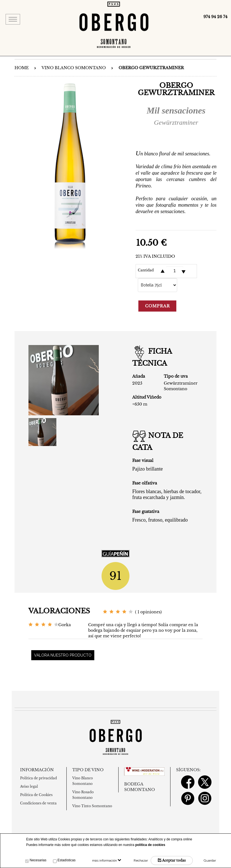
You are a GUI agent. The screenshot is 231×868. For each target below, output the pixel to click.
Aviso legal (29, 786)
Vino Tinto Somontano (92, 806)
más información (107, 860)
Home (22, 68)
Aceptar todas (172, 860)
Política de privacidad (38, 778)
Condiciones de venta (38, 803)
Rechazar (141, 860)
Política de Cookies (36, 795)
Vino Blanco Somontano (74, 68)
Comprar (157, 306)
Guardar (210, 860)
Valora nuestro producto (63, 655)
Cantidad (146, 270)
